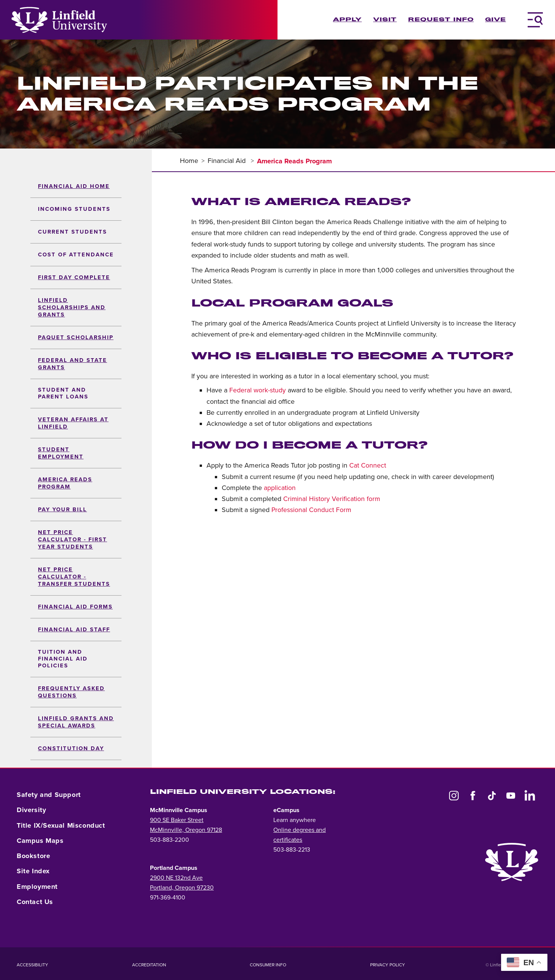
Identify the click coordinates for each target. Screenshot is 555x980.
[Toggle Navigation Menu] (535, 20)
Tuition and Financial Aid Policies (63, 659)
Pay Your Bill (62, 510)
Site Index (33, 871)
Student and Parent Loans (63, 393)
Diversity (31, 810)
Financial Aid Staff (74, 630)
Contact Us (35, 902)
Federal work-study (258, 390)
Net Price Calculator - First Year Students (73, 540)
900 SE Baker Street (177, 820)
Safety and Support (49, 795)
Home (189, 161)
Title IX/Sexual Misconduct (61, 825)
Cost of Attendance (76, 255)
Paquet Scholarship (76, 337)
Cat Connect (368, 465)
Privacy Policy (388, 965)
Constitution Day (71, 748)
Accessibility (32, 965)
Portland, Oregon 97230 (182, 888)
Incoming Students (74, 209)
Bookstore (33, 856)
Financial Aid (228, 161)
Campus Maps (40, 841)
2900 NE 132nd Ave (176, 878)
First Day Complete (74, 277)
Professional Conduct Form (311, 510)
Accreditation (149, 965)
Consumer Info (268, 965)
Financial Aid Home (74, 186)
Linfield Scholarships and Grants (72, 307)
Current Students (73, 232)
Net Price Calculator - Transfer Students (74, 577)
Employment (37, 887)
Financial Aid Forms (75, 607)
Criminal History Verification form (332, 499)
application (280, 488)
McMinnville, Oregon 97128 (186, 830)
